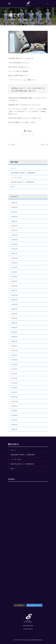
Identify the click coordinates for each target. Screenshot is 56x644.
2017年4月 (14, 388)
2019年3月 (14, 291)
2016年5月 (14, 420)
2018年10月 (15, 304)
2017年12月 (14, 351)
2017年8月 (14, 369)
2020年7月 (14, 244)
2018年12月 (14, 295)
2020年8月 (14, 240)
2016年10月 (15, 401)
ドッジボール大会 (16, 177)
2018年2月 (14, 341)
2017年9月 (14, 365)
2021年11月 (14, 226)
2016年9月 (14, 406)
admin (13, 20)
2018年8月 (14, 314)
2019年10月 (15, 258)
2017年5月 (14, 383)
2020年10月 (15, 235)
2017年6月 (14, 378)
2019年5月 (14, 281)
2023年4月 (14, 207)
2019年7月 (14, 272)
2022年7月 (14, 221)
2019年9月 (14, 263)
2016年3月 (14, 429)
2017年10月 (14, 360)
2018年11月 (14, 300)
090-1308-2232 (28, 626)
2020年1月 (14, 254)
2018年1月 (14, 346)
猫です (13, 187)
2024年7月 (14, 203)
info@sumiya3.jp (28, 629)
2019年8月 (14, 267)
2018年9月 (14, 309)
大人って (14, 168)
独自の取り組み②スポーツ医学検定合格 (23, 182)
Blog (20, 20)
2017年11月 (14, 355)
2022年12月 (15, 217)
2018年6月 (14, 323)
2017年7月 (14, 374)
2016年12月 (15, 397)
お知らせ (25, 20)
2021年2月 (14, 230)
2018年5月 (14, 328)
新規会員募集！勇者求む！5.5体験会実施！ (24, 173)
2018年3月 (14, 337)
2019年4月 (14, 286)
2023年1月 (14, 212)
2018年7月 (14, 318)
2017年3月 (14, 392)
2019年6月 (14, 277)
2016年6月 (14, 415)
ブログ (31, 20)
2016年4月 (14, 425)
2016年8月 (14, 411)
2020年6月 (14, 249)
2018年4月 (14, 332)
